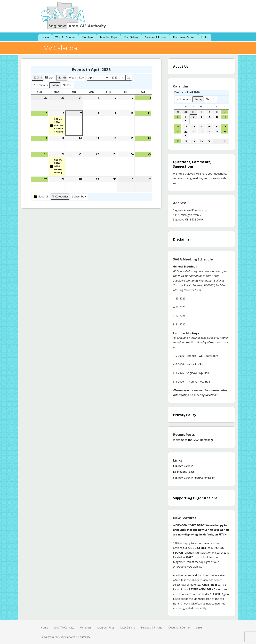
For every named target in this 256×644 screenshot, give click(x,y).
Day (82, 77)
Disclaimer (182, 239)
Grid (38, 78)
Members (88, 37)
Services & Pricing (156, 37)
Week (72, 77)
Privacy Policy (185, 415)
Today (55, 85)
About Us (181, 67)
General (40, 197)
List (50, 78)
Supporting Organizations (195, 498)
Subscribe (80, 197)
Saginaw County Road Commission (194, 478)
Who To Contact (65, 37)
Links (205, 37)
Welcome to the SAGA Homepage (193, 440)
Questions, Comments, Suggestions (192, 164)
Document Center (184, 37)
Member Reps (109, 37)
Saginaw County (183, 466)
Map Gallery (131, 37)
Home (45, 37)
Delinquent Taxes (184, 472)
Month (62, 77)
